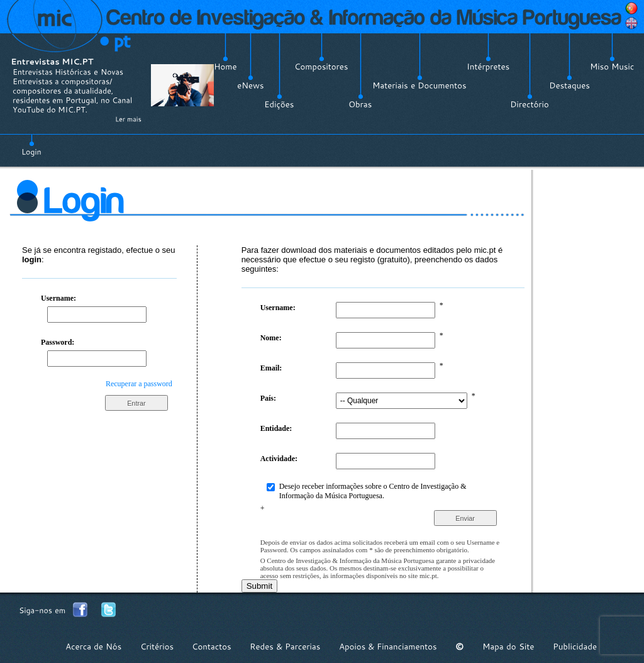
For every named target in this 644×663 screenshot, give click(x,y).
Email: (271, 368)
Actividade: (279, 459)
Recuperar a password (139, 384)
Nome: (271, 338)
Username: (58, 298)
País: (268, 398)
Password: (58, 342)
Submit (259, 586)
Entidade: (276, 428)
